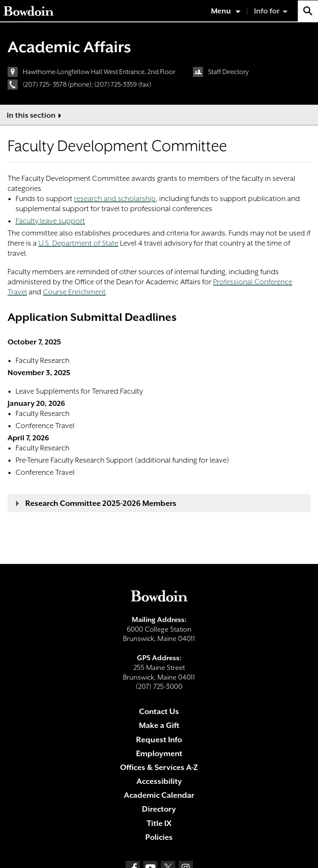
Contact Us (159, 711)
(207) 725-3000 (159, 687)
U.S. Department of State (78, 243)
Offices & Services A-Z (159, 767)
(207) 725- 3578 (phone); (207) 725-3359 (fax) (87, 85)
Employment (159, 753)
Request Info (159, 740)
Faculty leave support (50, 221)
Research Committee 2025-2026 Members (101, 503)
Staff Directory (228, 72)
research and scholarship (115, 198)
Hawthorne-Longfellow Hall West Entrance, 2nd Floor (99, 72)
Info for (267, 11)
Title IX (159, 823)
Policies (159, 837)
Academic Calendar (159, 795)
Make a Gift (159, 725)
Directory (159, 809)
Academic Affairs (69, 47)
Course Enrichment (74, 292)
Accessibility (159, 781)
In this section (31, 115)
